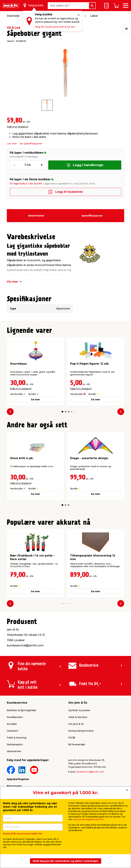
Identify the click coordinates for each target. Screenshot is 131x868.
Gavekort (12, 731)
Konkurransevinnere (81, 731)
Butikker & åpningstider (22, 710)
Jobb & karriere (78, 717)
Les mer (12, 144)
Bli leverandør (77, 744)
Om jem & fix (76, 724)
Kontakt (12, 724)
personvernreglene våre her (89, 819)
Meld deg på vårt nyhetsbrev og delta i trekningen (66, 861)
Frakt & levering (17, 738)
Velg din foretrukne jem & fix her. (55, 27)
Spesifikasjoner (92, 216)
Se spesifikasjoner (31, 144)
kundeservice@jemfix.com (90, 772)
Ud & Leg (14, 27)
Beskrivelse (36, 216)
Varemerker (14, 751)
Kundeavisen (15, 717)
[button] (62, 412)
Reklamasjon (15, 744)
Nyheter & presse (79, 710)
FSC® (72, 738)
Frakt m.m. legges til (17, 127)
